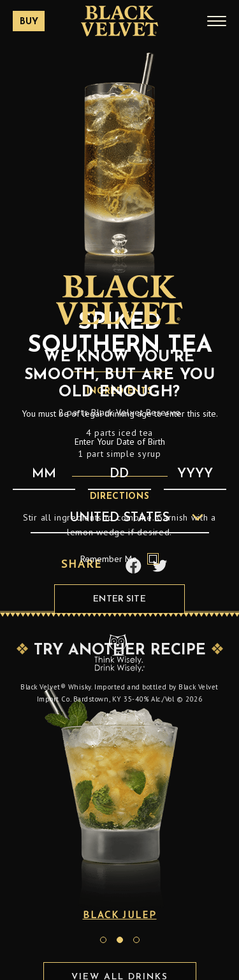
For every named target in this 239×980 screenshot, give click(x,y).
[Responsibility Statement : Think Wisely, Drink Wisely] (120, 653)
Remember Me (119, 559)
